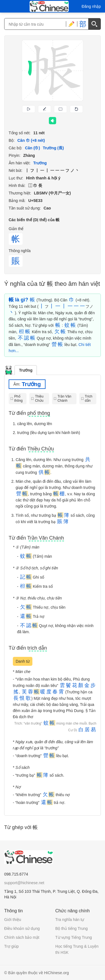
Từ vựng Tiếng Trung (74, 937)
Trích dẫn (89, 398)
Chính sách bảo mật (22, 937)
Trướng (26, 370)
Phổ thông (18, 398)
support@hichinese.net (24, 883)
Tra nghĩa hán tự (70, 920)
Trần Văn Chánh (64, 398)
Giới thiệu (13, 920)
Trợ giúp (11, 946)
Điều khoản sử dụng (22, 928)
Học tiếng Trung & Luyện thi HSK (77, 949)
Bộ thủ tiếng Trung (71, 928)
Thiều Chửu (39, 398)
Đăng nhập (91, 6)
